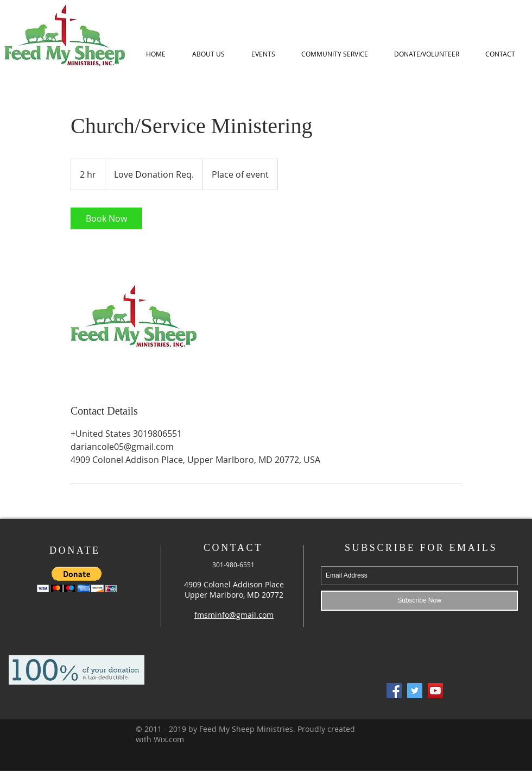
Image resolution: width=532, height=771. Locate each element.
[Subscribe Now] (419, 601)
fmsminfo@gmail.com (234, 615)
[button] (77, 579)
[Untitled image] (134, 316)
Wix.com (169, 739)
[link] (106, 218)
